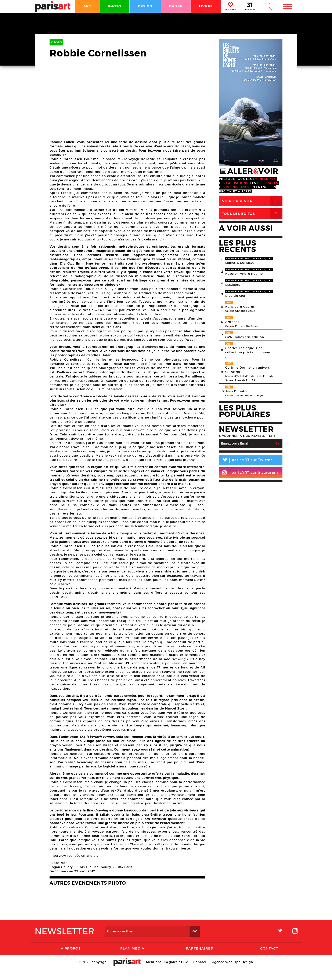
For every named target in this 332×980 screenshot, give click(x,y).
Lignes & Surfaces (240, 263)
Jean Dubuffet (237, 391)
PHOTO (115, 6)
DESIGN (145, 6)
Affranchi (233, 322)
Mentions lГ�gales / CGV (167, 972)
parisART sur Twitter (246, 460)
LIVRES (206, 6)
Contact (269, 959)
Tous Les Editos (252, 214)
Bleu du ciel (235, 296)
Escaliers (233, 285)
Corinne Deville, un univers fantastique (248, 370)
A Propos (71, 959)
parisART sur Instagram (250, 473)
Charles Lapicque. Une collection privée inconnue (248, 350)
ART (87, 6)
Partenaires (199, 959)
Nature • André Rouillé (244, 274)
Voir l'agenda (252, 201)
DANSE (176, 6)
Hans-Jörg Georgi (240, 307)
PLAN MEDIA (132, 959)
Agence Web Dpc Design (232, 972)
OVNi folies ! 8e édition (245, 337)
